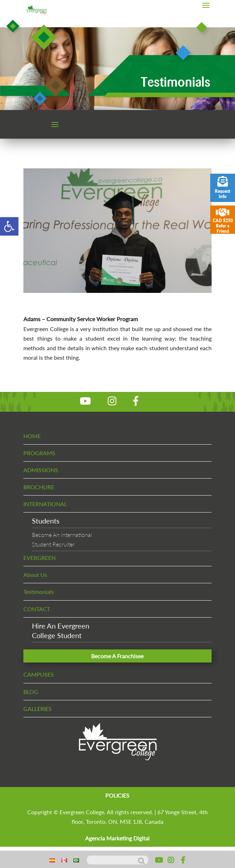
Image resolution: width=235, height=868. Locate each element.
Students (46, 521)
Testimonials (39, 592)
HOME (32, 436)
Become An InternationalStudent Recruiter (62, 539)
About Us (35, 575)
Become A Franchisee (117, 656)
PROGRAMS (39, 453)
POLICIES (117, 795)
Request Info (223, 188)
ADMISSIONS (41, 470)
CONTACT (37, 609)
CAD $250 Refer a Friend (223, 221)
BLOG (31, 692)
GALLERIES (38, 709)
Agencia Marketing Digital (117, 838)
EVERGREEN (40, 558)
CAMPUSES (39, 674)
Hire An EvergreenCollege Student (61, 630)
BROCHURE (39, 487)
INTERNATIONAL (45, 504)
